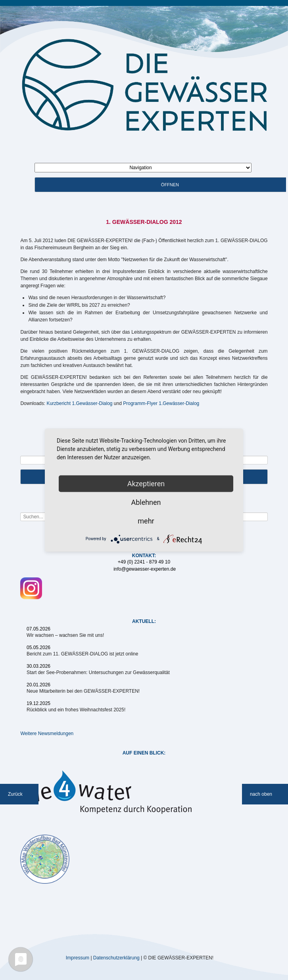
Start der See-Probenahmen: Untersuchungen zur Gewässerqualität (98, 672)
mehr (146, 521)
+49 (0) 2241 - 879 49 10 (144, 562)
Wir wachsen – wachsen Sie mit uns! (65, 635)
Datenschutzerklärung (116, 957)
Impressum (78, 957)
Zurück (15, 794)
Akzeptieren (146, 483)
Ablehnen (146, 502)
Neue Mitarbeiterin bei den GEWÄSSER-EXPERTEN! (83, 691)
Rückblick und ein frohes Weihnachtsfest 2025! (76, 710)
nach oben (261, 794)
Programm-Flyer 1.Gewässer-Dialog (161, 403)
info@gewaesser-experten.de (145, 569)
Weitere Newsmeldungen (47, 734)
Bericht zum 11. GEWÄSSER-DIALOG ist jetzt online (82, 654)
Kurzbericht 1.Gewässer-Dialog (79, 403)
